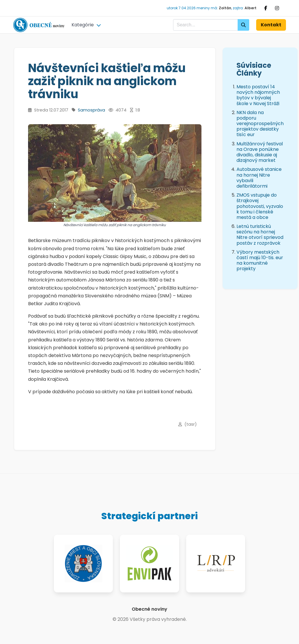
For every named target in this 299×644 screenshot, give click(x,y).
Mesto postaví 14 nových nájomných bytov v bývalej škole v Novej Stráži (258, 95)
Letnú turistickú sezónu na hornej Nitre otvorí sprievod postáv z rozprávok (260, 235)
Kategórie (83, 25)
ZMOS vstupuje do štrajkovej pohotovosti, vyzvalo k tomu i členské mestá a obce (260, 206)
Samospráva (91, 110)
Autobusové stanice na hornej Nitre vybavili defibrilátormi (259, 178)
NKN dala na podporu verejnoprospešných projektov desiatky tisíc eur (260, 124)
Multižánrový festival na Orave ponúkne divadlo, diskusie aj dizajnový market (260, 152)
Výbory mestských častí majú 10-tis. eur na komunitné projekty (260, 260)
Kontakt (271, 25)
